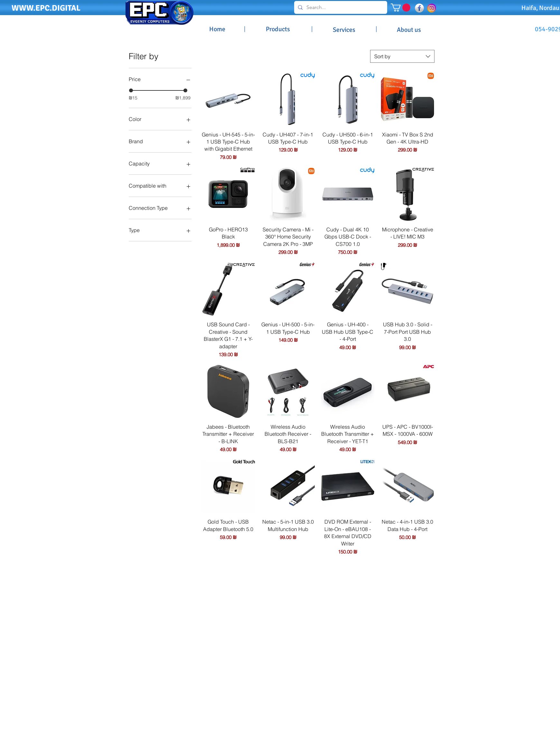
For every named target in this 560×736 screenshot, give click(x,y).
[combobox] (402, 56)
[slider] (131, 90)
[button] (401, 8)
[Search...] (340, 7)
